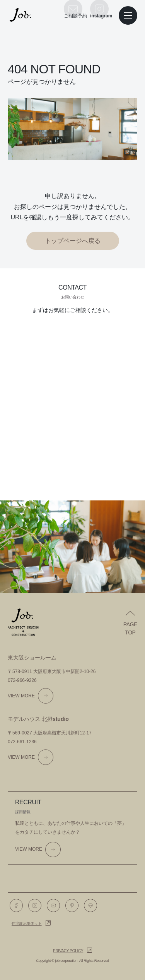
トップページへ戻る (73, 241)
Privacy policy (68, 951)
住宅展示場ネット (27, 923)
